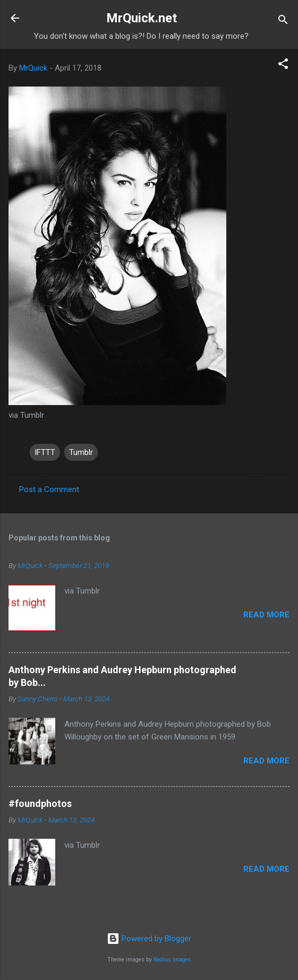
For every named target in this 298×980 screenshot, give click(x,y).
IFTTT (45, 452)
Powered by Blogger (149, 939)
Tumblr (81, 452)
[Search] (283, 22)
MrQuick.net (142, 18)
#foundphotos (40, 803)
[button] (283, 66)
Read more (266, 615)
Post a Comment (49, 489)
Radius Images (172, 960)
